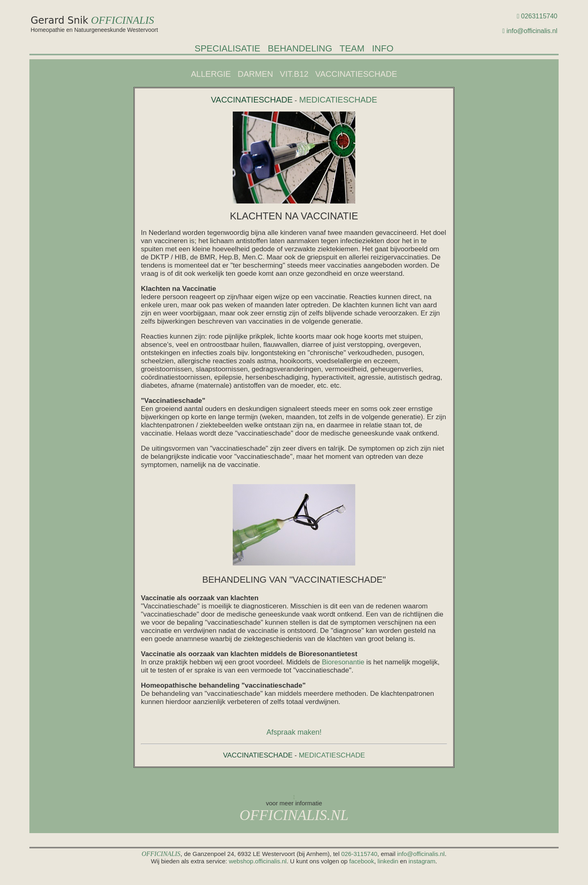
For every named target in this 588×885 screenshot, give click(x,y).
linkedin (388, 861)
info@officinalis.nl (532, 31)
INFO (383, 48)
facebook (362, 861)
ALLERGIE (211, 74)
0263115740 (539, 16)
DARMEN (255, 74)
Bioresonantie (343, 662)
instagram (422, 861)
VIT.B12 (294, 74)
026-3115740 (359, 854)
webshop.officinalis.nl (257, 861)
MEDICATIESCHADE (337, 100)
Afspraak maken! (294, 732)
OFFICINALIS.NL (294, 815)
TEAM (352, 48)
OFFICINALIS (123, 20)
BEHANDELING (300, 48)
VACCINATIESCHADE (356, 74)
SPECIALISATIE (227, 48)
